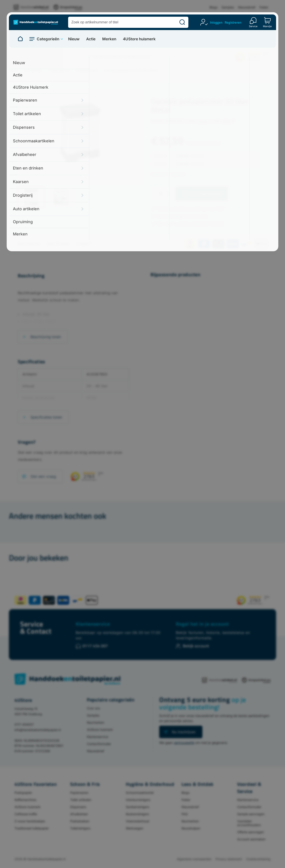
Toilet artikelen (81, 800)
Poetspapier (23, 793)
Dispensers (78, 807)
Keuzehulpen (191, 828)
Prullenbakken (59, 70)
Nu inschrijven (184, 732)
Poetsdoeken (80, 821)
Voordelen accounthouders (249, 823)
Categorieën (48, 39)
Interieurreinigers (138, 800)
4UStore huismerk (139, 39)
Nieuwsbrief (247, 7)
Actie (91, 39)
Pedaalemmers (87, 70)
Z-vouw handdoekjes (30, 821)
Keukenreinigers (137, 814)
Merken (109, 39)
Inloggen (216, 22)
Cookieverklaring (258, 859)
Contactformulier (99, 744)
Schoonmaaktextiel (140, 793)
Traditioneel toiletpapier (32, 828)
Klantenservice (93, 624)
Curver (203, 121)
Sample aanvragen (251, 814)
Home (13, 70)
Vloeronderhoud (137, 821)
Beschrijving (29, 244)
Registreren (233, 22)
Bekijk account (196, 646)
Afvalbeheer (33, 70)
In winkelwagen (206, 194)
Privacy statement (229, 859)
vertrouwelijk (184, 743)
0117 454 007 (95, 646)
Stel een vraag (43, 476)
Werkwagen (134, 828)
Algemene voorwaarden (194, 859)
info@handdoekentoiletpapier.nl (38, 730)
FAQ (185, 814)
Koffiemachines (25, 800)
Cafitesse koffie (26, 814)
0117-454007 (24, 724)
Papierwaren (79, 793)
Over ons (93, 708)
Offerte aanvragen (250, 832)
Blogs (214, 7)
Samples (228, 7)
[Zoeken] (182, 22)
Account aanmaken (251, 839)
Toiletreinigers (80, 828)
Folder (264, 7)
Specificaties (58, 244)
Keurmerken (96, 722)
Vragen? (84, 244)
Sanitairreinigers (137, 807)
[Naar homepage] (20, 39)
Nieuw (74, 39)
